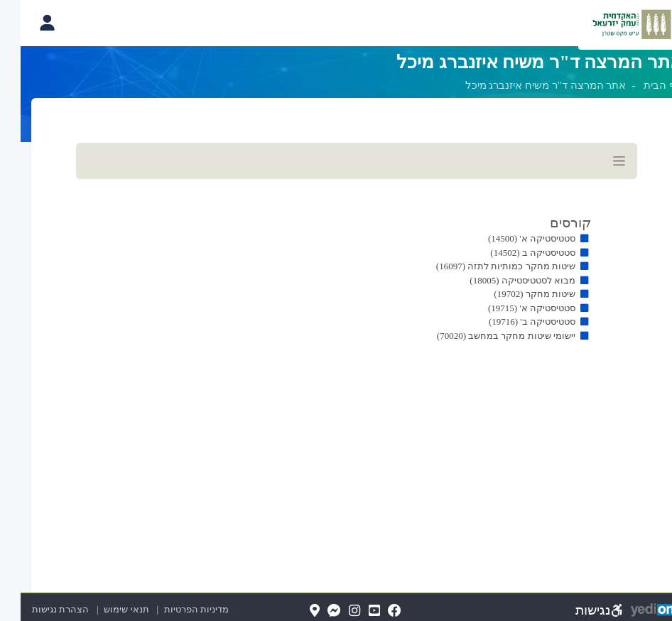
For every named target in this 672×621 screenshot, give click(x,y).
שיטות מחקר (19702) (514, 294)
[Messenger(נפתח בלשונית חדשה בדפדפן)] (314, 611)
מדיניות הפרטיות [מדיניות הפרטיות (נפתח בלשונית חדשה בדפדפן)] (176, 609)
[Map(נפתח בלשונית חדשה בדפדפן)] (294, 611)
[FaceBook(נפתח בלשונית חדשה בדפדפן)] (374, 611)
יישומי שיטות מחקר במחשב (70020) (486, 336)
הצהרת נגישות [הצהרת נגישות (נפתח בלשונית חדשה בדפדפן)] (40, 609)
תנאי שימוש (99, 609)
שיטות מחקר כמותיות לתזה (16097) (485, 266)
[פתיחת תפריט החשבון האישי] (26, 23)
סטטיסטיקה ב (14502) (512, 253)
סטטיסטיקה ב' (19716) (511, 322)
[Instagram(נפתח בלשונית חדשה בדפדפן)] (334, 611)
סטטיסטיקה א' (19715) (511, 308)
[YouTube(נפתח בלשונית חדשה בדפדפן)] (354, 611)
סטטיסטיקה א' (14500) (511, 238)
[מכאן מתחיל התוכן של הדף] (336, 260)
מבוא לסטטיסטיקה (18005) (502, 280)
